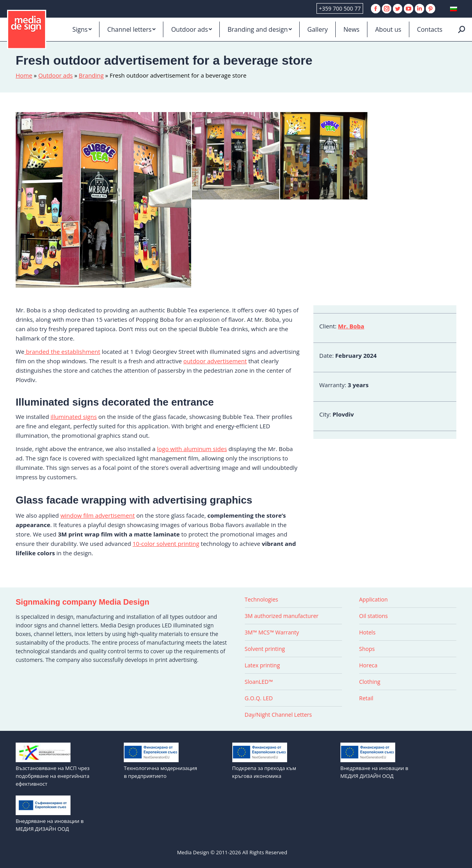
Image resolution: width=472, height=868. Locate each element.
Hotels (367, 632)
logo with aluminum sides (192, 449)
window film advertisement (98, 515)
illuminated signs (74, 417)
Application (373, 599)
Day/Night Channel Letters (278, 715)
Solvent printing (265, 649)
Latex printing (262, 665)
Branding (91, 75)
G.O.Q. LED (259, 698)
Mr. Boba (351, 326)
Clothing (370, 682)
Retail (366, 698)
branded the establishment (62, 352)
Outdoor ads (56, 75)
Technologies (262, 599)
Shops (367, 649)
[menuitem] (82, 29)
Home (24, 75)
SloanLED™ (259, 682)
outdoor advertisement (215, 361)
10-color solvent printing (166, 544)
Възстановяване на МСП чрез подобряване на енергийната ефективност (52, 776)
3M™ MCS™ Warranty (272, 632)
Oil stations (373, 616)
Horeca (368, 665)
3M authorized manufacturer (282, 616)
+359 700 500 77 (340, 8)
